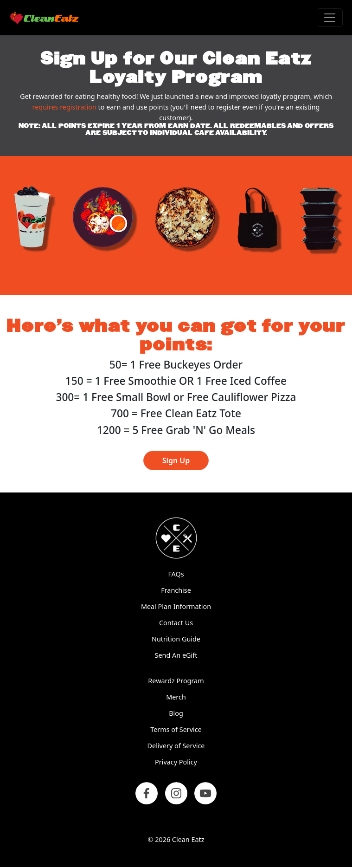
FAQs (176, 574)
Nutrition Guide (176, 639)
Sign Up (176, 460)
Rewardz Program (176, 681)
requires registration (64, 107)
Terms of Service (176, 729)
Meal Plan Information (176, 606)
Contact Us (176, 623)
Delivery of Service (176, 746)
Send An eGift (176, 655)
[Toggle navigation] (330, 18)
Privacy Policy (176, 762)
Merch (176, 697)
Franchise (176, 590)
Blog (176, 713)
